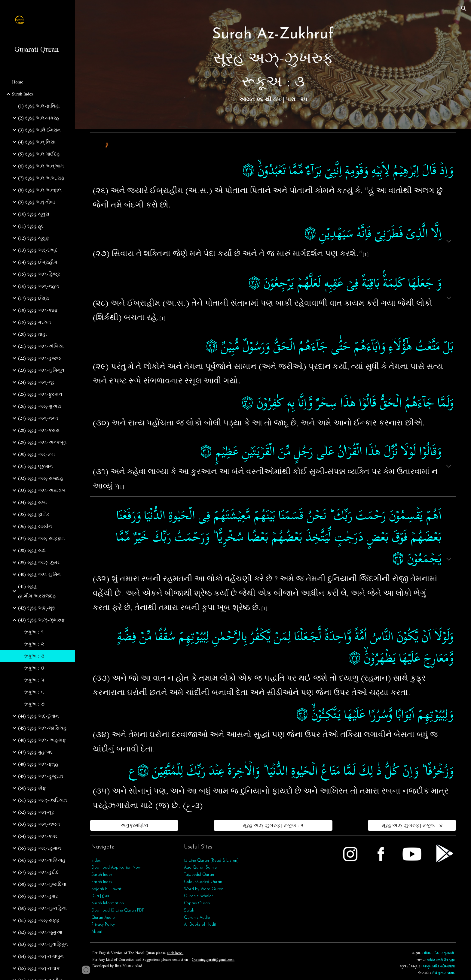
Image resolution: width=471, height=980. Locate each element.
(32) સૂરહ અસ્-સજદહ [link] (41, 478)
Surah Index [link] (23, 94)
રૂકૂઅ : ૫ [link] (34, 680)
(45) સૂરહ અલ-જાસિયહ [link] (42, 728)
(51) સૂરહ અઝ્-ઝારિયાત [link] (43, 800)
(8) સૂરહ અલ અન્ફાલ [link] (40, 190)
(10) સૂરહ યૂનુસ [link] (34, 214)
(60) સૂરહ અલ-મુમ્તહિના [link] (42, 908)
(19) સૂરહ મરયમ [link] (34, 322)
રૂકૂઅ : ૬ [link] (34, 692)
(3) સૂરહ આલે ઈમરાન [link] (39, 130)
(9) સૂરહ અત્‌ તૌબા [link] (37, 202)
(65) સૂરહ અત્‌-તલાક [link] (39, 968)
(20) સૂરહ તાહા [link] (32, 334)
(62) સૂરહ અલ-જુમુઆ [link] (40, 932)
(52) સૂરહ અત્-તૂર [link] (36, 812)
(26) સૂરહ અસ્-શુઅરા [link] (40, 406)
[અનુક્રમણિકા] (134, 825)
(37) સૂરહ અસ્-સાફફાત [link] (41, 538)
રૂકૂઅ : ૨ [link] (34, 644)
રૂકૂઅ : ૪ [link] (34, 668)
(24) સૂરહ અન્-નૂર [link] (36, 382)
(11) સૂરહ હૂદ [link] (31, 226)
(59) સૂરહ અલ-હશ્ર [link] (38, 896)
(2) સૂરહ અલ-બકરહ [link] (39, 118)
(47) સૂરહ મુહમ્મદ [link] (35, 752)
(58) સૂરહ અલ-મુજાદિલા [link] (42, 884)
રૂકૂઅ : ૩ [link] (34, 656)
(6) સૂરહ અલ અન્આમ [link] (41, 166)
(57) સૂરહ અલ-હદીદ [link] (38, 872)
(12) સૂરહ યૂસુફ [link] (34, 238)
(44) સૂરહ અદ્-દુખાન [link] (38, 716)
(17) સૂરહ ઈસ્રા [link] (34, 298)
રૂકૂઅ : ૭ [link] (34, 704)
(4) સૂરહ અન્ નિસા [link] (37, 142)
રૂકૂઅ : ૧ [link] (34, 632)
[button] (464, 8)
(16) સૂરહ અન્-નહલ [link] (38, 286)
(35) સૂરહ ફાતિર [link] (34, 514)
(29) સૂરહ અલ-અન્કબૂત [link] (42, 442)
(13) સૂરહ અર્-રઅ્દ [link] (38, 250)
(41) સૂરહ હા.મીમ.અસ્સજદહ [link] (37, 591)
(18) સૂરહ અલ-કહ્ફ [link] (38, 310)
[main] (273, 65)
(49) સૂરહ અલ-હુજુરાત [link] (41, 776)
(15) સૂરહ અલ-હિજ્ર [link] (39, 274)
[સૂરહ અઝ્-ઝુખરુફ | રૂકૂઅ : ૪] (412, 825)
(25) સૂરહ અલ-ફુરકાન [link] (40, 394)
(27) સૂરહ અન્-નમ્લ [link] (38, 418)
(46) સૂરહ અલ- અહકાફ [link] (42, 740)
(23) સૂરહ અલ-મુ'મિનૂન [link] (41, 370)
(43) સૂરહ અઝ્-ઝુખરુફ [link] (41, 620)
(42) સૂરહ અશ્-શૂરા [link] (37, 608)
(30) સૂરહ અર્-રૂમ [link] (36, 454)
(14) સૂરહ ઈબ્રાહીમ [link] (38, 262)
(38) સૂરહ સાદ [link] (32, 550)
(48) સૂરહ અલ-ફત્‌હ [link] (38, 764)
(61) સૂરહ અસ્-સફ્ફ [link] (39, 920)
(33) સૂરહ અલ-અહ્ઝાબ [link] (42, 490)
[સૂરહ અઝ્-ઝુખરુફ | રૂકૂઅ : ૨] (273, 825)
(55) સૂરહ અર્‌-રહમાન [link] (40, 848)
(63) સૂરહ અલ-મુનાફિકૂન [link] (43, 944)
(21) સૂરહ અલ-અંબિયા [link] (41, 346)
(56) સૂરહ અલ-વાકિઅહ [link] (42, 860)
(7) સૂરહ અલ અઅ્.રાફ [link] (41, 178)
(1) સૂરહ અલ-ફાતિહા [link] (39, 106)
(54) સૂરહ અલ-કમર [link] (38, 836)
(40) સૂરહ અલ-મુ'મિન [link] (39, 574)
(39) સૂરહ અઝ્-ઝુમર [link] (39, 562)
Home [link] (18, 82)
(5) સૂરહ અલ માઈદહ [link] (39, 154)
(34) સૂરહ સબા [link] (32, 502)
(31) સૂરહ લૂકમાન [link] (35, 466)
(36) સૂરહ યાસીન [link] (35, 526)
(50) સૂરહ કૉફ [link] (32, 788)
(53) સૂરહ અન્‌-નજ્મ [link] (39, 824)
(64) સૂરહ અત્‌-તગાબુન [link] (41, 956)
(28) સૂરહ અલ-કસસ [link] (39, 430)
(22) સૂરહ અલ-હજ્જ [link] (39, 358)
